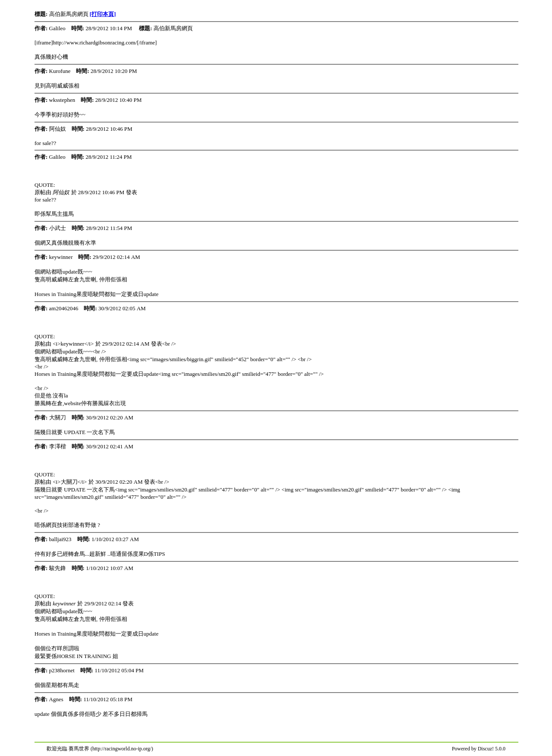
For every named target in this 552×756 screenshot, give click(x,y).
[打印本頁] (103, 14)
